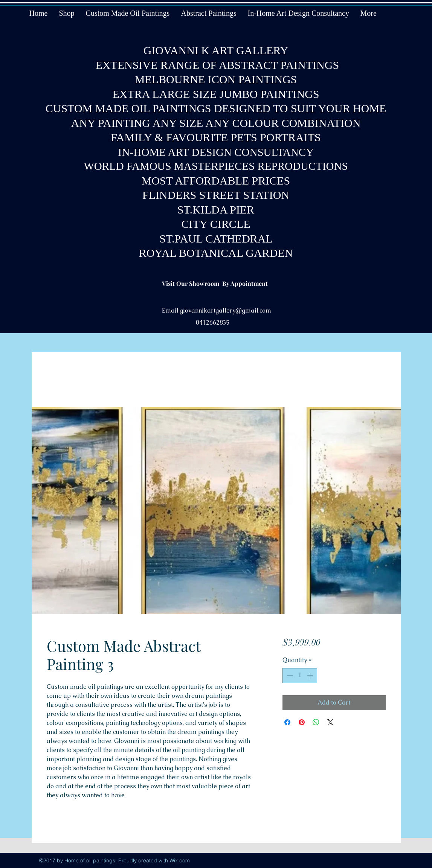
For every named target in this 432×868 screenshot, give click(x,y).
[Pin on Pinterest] (302, 722)
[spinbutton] (300, 676)
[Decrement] (289, 676)
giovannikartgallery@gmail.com (225, 310)
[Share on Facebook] (287, 722)
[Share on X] (330, 722)
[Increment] (311, 676)
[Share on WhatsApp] (316, 722)
